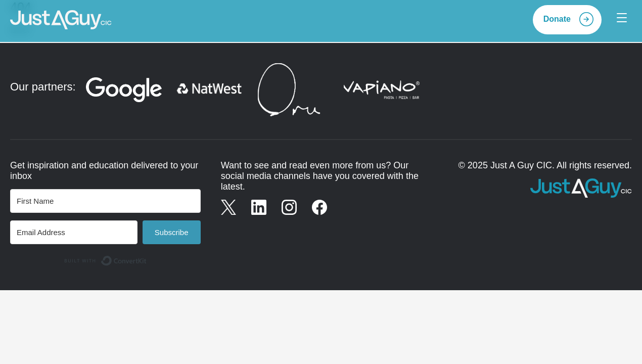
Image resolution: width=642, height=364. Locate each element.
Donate (557, 19)
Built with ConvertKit (147, 257)
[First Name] (105, 201)
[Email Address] (74, 232)
